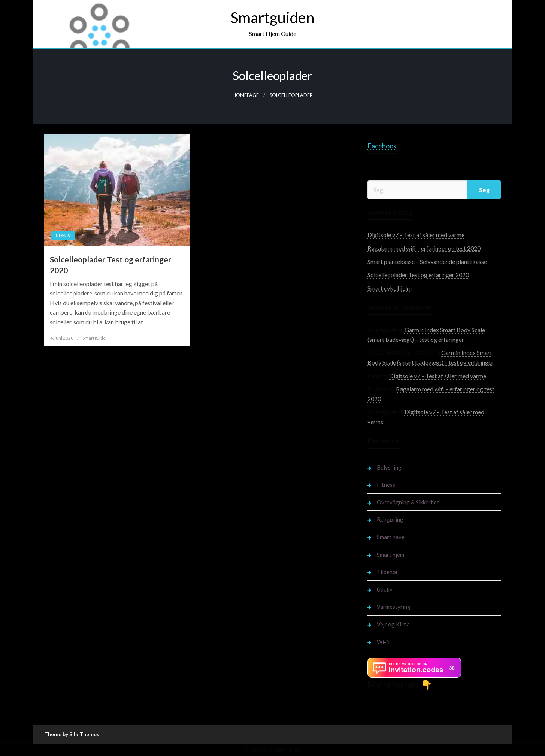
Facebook (382, 146)
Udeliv (63, 235)
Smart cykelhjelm (390, 288)
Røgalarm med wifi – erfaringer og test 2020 (424, 248)
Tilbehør (387, 572)
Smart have (391, 537)
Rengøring (390, 519)
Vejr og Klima (393, 624)
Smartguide (94, 338)
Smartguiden (272, 18)
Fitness (386, 485)
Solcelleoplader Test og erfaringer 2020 (110, 265)
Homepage (246, 95)
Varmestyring (394, 607)
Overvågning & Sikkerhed (408, 502)
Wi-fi (383, 642)
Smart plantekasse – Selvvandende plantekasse (427, 262)
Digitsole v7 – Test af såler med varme (416, 235)
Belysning (389, 467)
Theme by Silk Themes (72, 734)
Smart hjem (390, 555)
